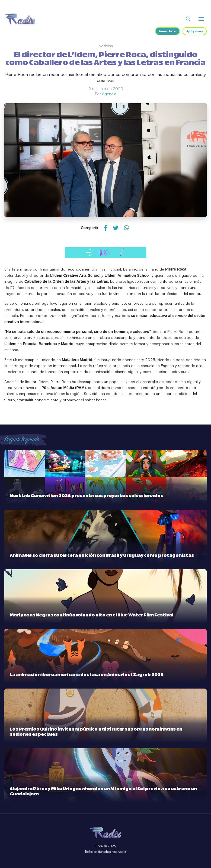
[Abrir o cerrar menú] (201, 19)
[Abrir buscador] (188, 19)
